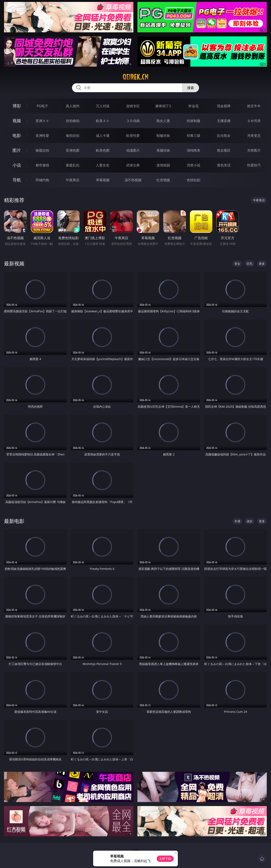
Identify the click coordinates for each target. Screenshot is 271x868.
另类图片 (254, 150)
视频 (17, 121)
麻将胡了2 (163, 106)
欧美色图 (103, 150)
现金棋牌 (224, 106)
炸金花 (194, 106)
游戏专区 (133, 106)
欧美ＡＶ (103, 121)
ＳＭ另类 (254, 121)
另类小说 (194, 165)
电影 (17, 135)
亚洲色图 (73, 150)
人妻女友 (103, 165)
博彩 (17, 106)
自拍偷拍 (73, 121)
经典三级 (194, 136)
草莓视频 (103, 180)
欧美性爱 (133, 136)
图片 (17, 150)
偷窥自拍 (42, 150)
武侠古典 (133, 165)
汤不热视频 (133, 180)
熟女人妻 (163, 121)
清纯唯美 (194, 150)
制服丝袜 (163, 136)
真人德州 (73, 106)
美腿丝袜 (163, 150)
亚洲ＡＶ (42, 121)
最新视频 (14, 263)
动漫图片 (133, 150)
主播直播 (224, 121)
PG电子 (42, 106)
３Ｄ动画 (133, 121)
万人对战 (103, 106)
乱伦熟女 (224, 136)
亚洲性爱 (42, 136)
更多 (262, 264)
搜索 (191, 88)
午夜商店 (73, 180)
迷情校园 (163, 165)
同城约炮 (42, 180)
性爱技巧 (254, 165)
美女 (237, 264)
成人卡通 (103, 136)
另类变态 (254, 136)
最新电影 (14, 521)
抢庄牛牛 (254, 106)
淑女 (250, 521)
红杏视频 (163, 180)
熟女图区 (224, 150)
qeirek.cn (135, 77)
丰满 (237, 521)
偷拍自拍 (73, 136)
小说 (17, 165)
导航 (17, 180)
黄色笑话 (224, 165)
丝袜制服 (194, 121)
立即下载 (165, 859)
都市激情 (42, 165)
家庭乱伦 (73, 165)
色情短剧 (194, 180)
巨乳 (250, 264)
